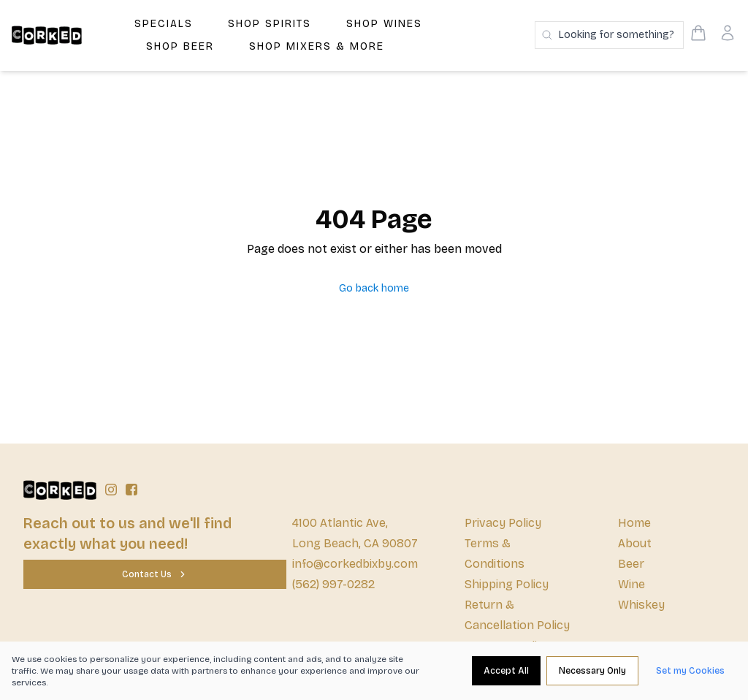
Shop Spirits (270, 24)
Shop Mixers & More (317, 46)
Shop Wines (384, 24)
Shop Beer (180, 46)
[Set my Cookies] (690, 671)
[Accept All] (506, 671)
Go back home (374, 288)
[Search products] (609, 35)
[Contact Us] (155, 574)
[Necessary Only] (592, 671)
